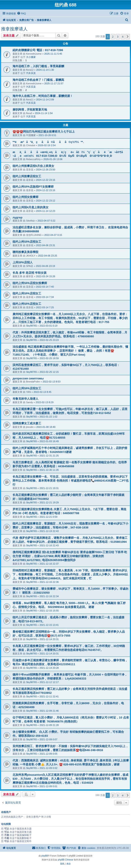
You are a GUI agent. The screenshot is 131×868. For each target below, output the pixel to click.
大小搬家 (31, 57)
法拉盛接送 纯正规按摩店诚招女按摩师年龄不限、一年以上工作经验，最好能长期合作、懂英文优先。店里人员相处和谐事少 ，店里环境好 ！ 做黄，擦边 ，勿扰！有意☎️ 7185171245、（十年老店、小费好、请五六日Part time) (70, 351)
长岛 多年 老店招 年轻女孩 (30, 273)
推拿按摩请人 (14, 29)
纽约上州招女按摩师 (25, 197)
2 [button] (113, 37)
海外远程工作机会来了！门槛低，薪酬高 (38, 80)
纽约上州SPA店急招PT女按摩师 (33, 187)
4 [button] (123, 37)
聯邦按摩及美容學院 (25, 252)
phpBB (45, 856)
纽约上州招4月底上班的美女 (31, 207)
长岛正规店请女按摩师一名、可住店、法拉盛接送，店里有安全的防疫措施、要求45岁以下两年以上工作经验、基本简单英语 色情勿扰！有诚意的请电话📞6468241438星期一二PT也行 (71, 481)
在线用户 (6, 812)
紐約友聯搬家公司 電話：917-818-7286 (38, 50)
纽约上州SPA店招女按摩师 (30, 283)
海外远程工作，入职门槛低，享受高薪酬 (38, 66)
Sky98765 (31, 326)
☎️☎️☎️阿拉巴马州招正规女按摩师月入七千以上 (44, 132)
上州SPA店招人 (23, 262)
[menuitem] (21, 13)
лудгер (17, 217)
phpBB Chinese (65, 860)
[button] (128, 37)
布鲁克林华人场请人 (25, 399)
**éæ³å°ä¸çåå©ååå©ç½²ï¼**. (48, 142)
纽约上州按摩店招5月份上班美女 (33, 166)
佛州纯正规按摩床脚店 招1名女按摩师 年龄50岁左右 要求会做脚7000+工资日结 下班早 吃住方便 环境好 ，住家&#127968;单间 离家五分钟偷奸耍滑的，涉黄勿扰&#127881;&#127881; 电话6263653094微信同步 (70, 556)
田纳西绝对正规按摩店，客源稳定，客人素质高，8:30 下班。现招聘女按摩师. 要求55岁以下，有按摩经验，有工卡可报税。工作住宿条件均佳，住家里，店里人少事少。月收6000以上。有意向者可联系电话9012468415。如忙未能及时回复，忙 (70, 574)
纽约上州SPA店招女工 (27, 242)
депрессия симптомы (28, 378)
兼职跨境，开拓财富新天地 (30, 110)
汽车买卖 (31, 73)
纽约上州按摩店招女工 (27, 176)
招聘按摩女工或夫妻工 (27, 423)
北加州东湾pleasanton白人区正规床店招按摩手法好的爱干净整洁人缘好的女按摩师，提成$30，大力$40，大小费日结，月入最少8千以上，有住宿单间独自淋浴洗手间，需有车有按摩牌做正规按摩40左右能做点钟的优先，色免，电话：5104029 (70, 779)
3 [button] (118, 37)
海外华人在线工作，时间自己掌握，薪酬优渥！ (43, 96)
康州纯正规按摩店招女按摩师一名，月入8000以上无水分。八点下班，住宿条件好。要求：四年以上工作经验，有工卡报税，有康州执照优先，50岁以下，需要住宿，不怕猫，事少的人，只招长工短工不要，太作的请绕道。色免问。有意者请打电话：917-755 (70, 318)
